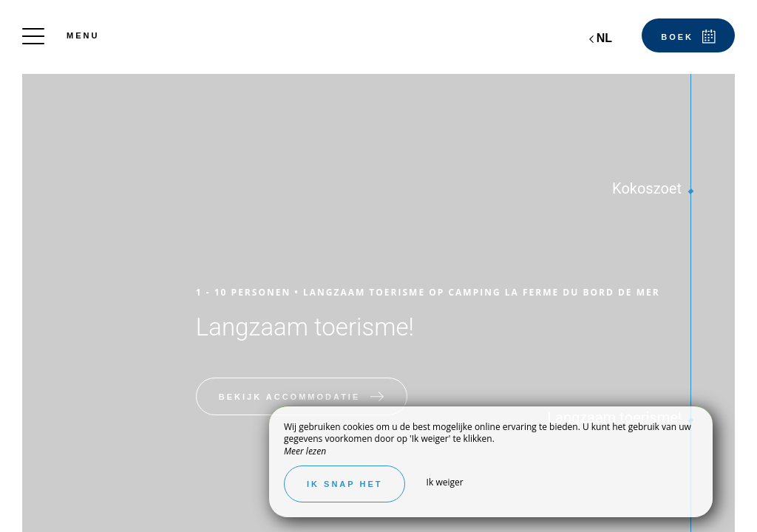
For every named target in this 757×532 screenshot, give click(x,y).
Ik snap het (344, 484)
